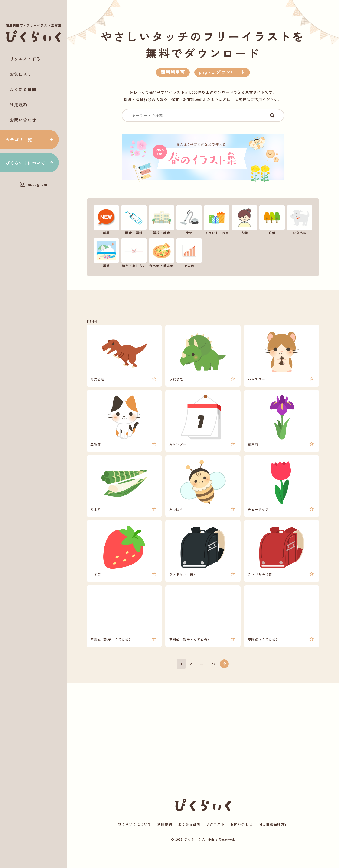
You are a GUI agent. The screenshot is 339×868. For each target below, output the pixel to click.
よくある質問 (23, 89)
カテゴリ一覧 (19, 140)
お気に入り (21, 74)
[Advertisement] (33, 207)
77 (214, 679)
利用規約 (19, 105)
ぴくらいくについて (25, 163)
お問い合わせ (23, 120)
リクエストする (25, 59)
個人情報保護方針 (277, 842)
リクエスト (216, 842)
